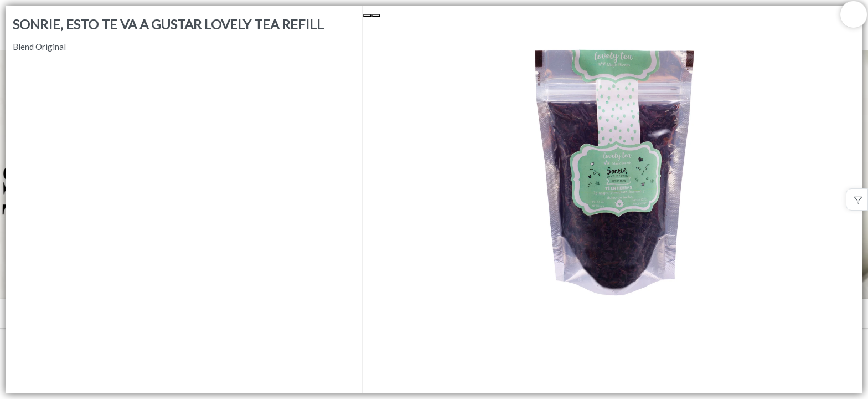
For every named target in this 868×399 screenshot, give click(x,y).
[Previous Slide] (367, 16)
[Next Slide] (376, 16)
